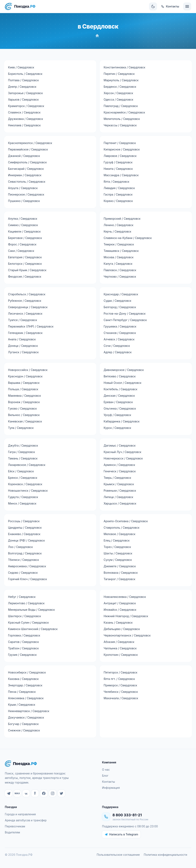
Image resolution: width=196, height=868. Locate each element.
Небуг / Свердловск (22, 597)
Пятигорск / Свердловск (120, 672)
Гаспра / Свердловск (118, 194)
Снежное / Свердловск (24, 730)
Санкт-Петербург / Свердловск (125, 320)
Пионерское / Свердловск (26, 194)
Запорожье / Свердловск (25, 93)
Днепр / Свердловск (22, 87)
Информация (111, 788)
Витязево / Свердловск (120, 376)
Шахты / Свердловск (118, 553)
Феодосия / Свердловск (25, 276)
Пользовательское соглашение (118, 855)
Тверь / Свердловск (117, 478)
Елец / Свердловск (117, 540)
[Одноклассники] (35, 793)
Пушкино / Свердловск (24, 201)
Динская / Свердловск (119, 396)
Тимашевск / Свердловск (121, 251)
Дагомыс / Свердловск (120, 445)
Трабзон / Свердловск (23, 648)
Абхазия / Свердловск (119, 642)
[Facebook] (44, 793)
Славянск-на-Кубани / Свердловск (128, 238)
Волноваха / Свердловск (121, 573)
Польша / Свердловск (23, 389)
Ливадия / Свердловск (119, 188)
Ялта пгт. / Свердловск (119, 679)
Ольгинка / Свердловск (120, 408)
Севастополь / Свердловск (27, 182)
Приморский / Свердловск (122, 219)
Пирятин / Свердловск (119, 74)
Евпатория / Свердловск (25, 257)
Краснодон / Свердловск (25, 376)
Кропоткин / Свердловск (121, 655)
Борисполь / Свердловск (25, 74)
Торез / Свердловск (117, 547)
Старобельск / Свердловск (27, 294)
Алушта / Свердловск (23, 188)
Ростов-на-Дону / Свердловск (125, 314)
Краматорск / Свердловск (26, 106)
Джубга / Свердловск (23, 445)
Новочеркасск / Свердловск (123, 458)
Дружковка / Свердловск (26, 119)
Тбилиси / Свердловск (23, 560)
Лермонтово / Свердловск (26, 603)
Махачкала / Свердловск (121, 698)
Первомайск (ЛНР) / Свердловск (31, 326)
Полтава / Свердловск (23, 80)
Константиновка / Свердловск (124, 67)
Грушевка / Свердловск (120, 326)
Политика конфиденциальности (165, 855)
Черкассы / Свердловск (120, 125)
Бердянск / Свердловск (120, 87)
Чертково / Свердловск (120, 276)
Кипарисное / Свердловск (122, 149)
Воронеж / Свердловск (24, 402)
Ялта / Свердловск (116, 182)
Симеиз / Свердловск (23, 225)
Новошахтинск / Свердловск (28, 491)
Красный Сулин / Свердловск (28, 622)
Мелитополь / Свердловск (122, 119)
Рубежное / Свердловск (25, 301)
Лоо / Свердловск (20, 547)
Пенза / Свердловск (22, 692)
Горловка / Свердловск (24, 635)
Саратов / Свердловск (23, 642)
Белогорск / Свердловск (25, 264)
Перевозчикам (15, 826)
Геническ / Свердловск (120, 471)
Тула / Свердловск (21, 428)
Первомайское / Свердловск (28, 149)
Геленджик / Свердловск (25, 333)
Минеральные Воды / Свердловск (31, 610)
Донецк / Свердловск (23, 346)
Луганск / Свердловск (23, 352)
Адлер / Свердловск (118, 352)
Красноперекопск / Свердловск (30, 143)
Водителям (12, 832)
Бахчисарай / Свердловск (26, 169)
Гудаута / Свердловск (23, 497)
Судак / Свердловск (117, 301)
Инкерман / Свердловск (25, 175)
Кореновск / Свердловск (25, 484)
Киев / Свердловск (21, 67)
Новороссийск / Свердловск (28, 370)
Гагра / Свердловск (21, 452)
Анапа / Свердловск (22, 339)
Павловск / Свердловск (120, 270)
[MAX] (17, 793)
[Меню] (187, 6)
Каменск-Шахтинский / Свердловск (33, 629)
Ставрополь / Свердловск (121, 528)
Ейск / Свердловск (21, 471)
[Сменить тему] (153, 6)
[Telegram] (8, 793)
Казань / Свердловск (118, 622)
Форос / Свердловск (22, 244)
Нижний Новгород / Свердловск (126, 616)
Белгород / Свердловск (120, 307)
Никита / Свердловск (118, 169)
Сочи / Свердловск (117, 346)
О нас (106, 770)
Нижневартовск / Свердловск (29, 711)
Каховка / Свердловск (23, 679)
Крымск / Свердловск (119, 484)
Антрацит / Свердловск (120, 603)
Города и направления (20, 814)
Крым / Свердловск (22, 705)
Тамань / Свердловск (23, 458)
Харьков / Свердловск (23, 99)
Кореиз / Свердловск (118, 201)
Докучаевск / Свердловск (26, 717)
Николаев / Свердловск (24, 125)
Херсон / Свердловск (118, 93)
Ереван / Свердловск (118, 402)
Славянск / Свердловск (24, 112)
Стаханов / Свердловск (120, 333)
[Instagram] (53, 793)
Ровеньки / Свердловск (120, 491)
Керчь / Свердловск (117, 231)
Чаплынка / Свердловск (120, 648)
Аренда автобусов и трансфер (26, 820)
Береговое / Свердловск (25, 238)
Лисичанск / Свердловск (25, 314)
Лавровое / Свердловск (120, 156)
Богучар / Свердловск (23, 724)
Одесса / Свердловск (118, 99)
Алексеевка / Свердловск (26, 698)
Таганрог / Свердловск (119, 579)
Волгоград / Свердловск (25, 553)
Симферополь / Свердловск (27, 162)
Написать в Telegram (121, 834)
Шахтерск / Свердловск (24, 616)
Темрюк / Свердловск (119, 244)
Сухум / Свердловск (118, 560)
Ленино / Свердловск (118, 225)
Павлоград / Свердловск (121, 106)
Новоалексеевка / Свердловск (125, 597)
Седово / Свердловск (23, 573)
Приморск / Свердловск (120, 685)
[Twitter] (61, 793)
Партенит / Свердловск (120, 143)
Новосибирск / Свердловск (27, 672)
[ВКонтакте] (26, 793)
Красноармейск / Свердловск (124, 112)
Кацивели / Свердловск (24, 231)
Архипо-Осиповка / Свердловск (126, 521)
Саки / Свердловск (21, 251)
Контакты (108, 782)
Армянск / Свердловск (119, 465)
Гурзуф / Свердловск (118, 162)
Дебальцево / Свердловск (122, 629)
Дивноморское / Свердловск (124, 370)
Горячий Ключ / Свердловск (28, 579)
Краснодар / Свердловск (121, 294)
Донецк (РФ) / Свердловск (26, 540)
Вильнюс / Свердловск (24, 415)
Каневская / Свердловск (25, 421)
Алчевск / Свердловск (119, 339)
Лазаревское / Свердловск (27, 465)
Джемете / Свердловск (120, 566)
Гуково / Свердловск (22, 408)
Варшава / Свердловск (24, 383)
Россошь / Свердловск (24, 521)
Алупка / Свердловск (23, 219)
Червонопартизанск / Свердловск (127, 635)
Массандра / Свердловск (121, 175)
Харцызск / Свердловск (120, 503)
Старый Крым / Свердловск (27, 270)
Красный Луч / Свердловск (122, 452)
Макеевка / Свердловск (24, 396)
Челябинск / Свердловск (121, 692)
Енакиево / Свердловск (24, 534)
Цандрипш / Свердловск (25, 528)
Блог (105, 776)
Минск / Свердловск (22, 503)
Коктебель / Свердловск (120, 389)
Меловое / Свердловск (119, 534)
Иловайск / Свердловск (120, 610)
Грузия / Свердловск (22, 655)
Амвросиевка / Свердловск (27, 566)
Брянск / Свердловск (23, 478)
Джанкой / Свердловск (24, 156)
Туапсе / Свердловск (23, 320)
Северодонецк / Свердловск (28, 307)
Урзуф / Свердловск (117, 415)
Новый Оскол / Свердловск (122, 383)
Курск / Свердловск (117, 428)
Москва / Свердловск (119, 257)
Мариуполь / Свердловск (121, 80)
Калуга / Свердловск (118, 264)
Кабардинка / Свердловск (122, 421)
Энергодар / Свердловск (25, 685)
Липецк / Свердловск (118, 497)
